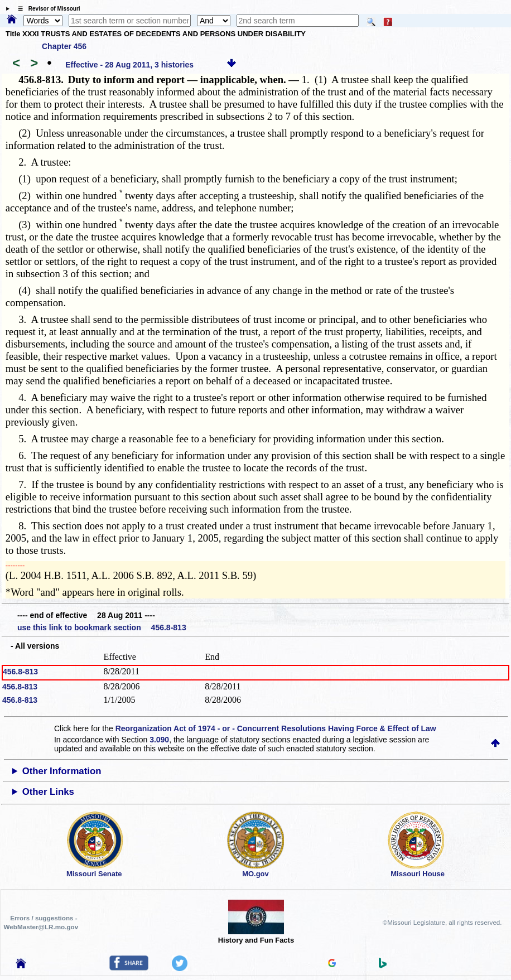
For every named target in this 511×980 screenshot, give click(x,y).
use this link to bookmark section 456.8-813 (102, 627)
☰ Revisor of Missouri (46, 9)
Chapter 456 (64, 46)
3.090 (159, 740)
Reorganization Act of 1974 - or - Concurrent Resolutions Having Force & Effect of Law (276, 728)
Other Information (62, 771)
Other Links (48, 792)
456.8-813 (20, 672)
